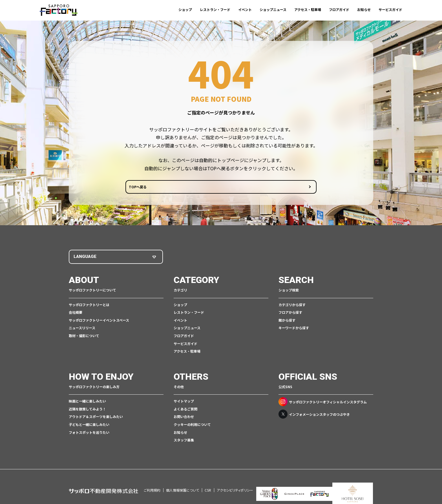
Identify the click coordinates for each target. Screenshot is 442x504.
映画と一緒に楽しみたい (87, 402)
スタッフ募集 (184, 441)
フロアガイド (339, 9)
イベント (245, 9)
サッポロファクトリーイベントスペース (99, 321)
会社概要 (76, 313)
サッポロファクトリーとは (89, 305)
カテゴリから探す (292, 305)
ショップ (185, 9)
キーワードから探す (294, 329)
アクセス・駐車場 (308, 9)
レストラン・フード (215, 9)
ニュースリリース (82, 329)
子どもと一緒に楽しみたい (89, 425)
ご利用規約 (152, 483)
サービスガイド (390, 9)
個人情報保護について (183, 483)
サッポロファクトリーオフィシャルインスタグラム (323, 403)
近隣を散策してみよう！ (87, 410)
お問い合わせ (184, 417)
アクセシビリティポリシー (235, 483)
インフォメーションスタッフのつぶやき (314, 415)
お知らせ (364, 9)
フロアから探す (290, 313)
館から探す (287, 321)
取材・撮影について (84, 336)
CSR (208, 483)
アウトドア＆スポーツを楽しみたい (96, 417)
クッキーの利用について (192, 425)
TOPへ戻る (199, 189)
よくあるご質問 (185, 410)
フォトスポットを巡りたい (89, 433)
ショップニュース (273, 9)
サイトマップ (184, 402)
